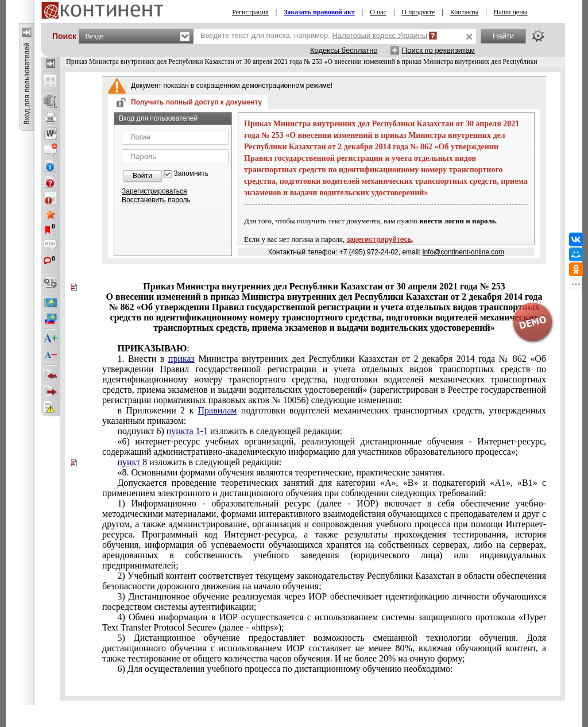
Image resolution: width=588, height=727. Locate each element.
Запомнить (191, 174)
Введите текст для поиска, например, (314, 35)
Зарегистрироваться (154, 191)
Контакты (465, 12)
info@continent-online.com (463, 252)
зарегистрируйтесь (380, 239)
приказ (181, 359)
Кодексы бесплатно (344, 50)
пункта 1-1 (187, 431)
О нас (378, 12)
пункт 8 (132, 462)
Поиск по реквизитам (438, 50)
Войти (142, 176)
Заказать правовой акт (319, 12)
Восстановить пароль (156, 200)
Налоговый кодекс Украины (380, 35)
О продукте (418, 12)
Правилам (218, 410)
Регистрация (250, 12)
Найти (503, 36)
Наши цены (511, 12)
